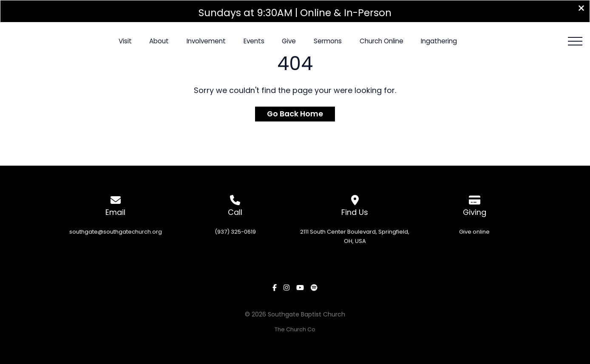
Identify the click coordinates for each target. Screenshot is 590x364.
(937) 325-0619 (235, 231)
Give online (474, 231)
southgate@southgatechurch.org (116, 231)
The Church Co (295, 329)
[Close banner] (581, 9)
